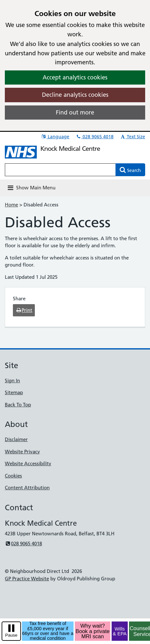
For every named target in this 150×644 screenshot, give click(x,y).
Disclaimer (16, 439)
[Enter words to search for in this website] (60, 170)
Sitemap (14, 392)
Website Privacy (22, 452)
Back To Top (18, 405)
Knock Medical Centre (70, 149)
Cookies (13, 476)
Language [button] (55, 137)
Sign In (12, 381)
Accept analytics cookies (75, 77)
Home (11, 205)
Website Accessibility (28, 463)
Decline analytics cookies (75, 95)
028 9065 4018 (95, 137)
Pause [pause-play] (11, 635)
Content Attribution (27, 488)
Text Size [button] (132, 137)
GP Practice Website (27, 579)
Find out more (75, 112)
